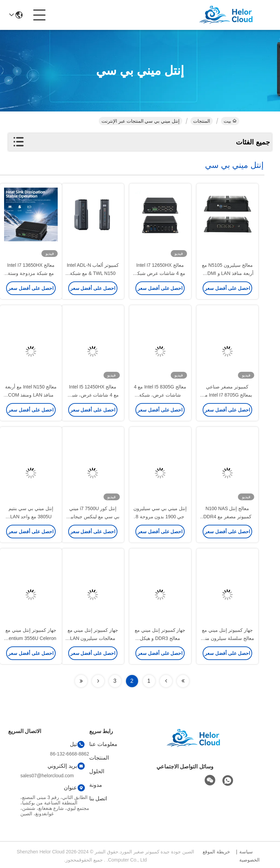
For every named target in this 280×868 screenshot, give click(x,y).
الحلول (97, 771)
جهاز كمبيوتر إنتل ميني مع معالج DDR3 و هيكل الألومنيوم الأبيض (160, 638)
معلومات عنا (103, 744)
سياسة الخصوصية (249, 856)
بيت (230, 121)
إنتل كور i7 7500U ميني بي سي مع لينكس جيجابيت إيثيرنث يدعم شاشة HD (93, 517)
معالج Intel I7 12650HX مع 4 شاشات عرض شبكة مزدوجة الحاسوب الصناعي (160, 273)
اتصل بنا (98, 798)
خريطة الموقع (216, 852)
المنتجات (202, 121)
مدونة (96, 785)
